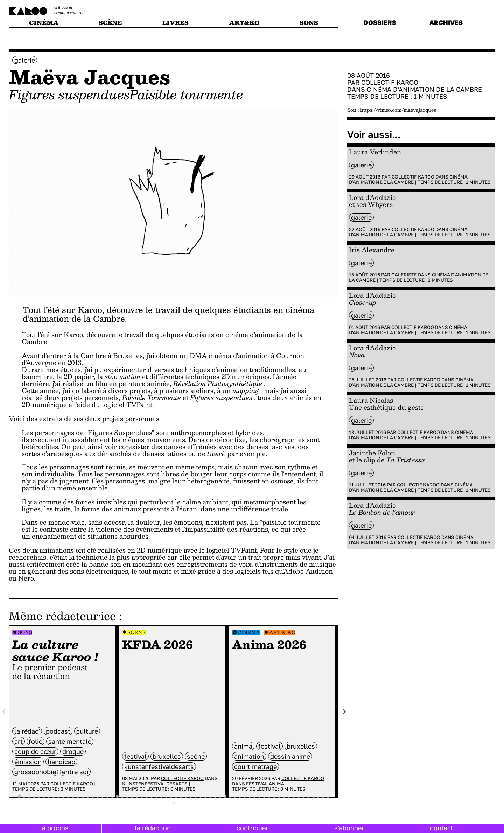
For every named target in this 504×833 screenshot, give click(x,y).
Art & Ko (282, 632)
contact (442, 828)
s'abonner (349, 828)
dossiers (380, 22)
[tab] (19, 797)
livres (176, 23)
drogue (73, 751)
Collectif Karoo (72, 784)
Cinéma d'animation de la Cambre (424, 89)
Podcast (58, 731)
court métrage (255, 766)
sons (309, 23)
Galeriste (404, 275)
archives (446, 22)
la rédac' (27, 731)
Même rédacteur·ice (62, 616)
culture (87, 731)
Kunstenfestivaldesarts (155, 784)
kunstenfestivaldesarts (159, 766)
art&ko (244, 23)
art (19, 741)
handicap (61, 762)
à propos (55, 828)
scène (110, 23)
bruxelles (167, 756)
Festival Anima (265, 784)
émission (28, 762)
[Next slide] (344, 712)
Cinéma (249, 632)
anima (243, 746)
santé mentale (70, 741)
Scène (136, 632)
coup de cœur (35, 751)
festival (135, 756)
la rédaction (153, 828)
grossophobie (35, 772)
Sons (25, 632)
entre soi (75, 772)
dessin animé (290, 756)
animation (249, 756)
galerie (25, 60)
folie (36, 741)
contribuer (252, 828)
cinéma (44, 23)
